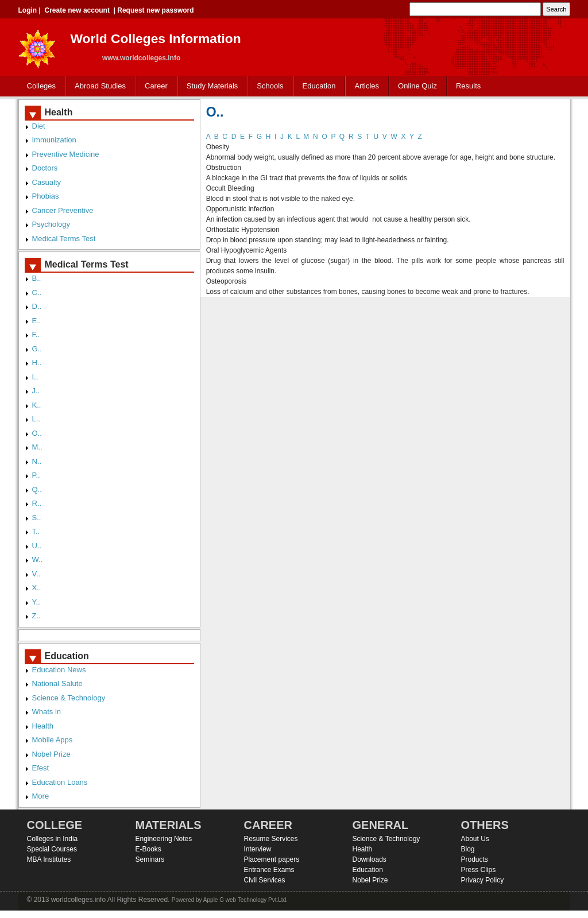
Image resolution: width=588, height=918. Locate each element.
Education (317, 86)
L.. (36, 419)
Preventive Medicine (66, 154)
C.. (37, 293)
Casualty (47, 182)
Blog (468, 849)
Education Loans (60, 782)
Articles (367, 86)
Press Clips (479, 870)
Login (28, 10)
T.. (36, 531)
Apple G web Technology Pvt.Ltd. (245, 900)
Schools (268, 86)
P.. (36, 475)
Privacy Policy (483, 880)
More (41, 796)
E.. (37, 321)
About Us (475, 839)
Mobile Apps (53, 740)
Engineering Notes (164, 839)
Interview (258, 849)
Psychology (51, 224)
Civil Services (265, 880)
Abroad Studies (98, 86)
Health (43, 726)
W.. (38, 559)
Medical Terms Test (64, 239)
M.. (37, 447)
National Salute (57, 683)
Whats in (47, 712)
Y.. (36, 602)
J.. (36, 391)
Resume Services (271, 839)
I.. (35, 377)
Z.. (36, 616)
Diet (39, 126)
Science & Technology (69, 698)
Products (475, 859)
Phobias (46, 196)
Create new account (77, 10)
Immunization (54, 140)
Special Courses (52, 849)
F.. (36, 334)
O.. (37, 433)
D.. (37, 306)
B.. (37, 278)
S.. (37, 518)
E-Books (148, 849)
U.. (37, 546)
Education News (59, 670)
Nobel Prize (51, 754)
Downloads (370, 859)
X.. (37, 588)
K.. (37, 405)
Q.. (37, 489)
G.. (37, 349)
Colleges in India (53, 839)
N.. (37, 461)
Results (468, 86)
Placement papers (272, 859)
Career (154, 86)
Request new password (155, 10)
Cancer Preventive (63, 210)
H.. (37, 363)
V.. (36, 574)
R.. (37, 503)
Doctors (45, 168)
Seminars (150, 859)
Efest (41, 768)
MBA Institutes (49, 859)
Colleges (39, 86)
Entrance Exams (269, 870)
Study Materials (210, 86)
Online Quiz (417, 86)
